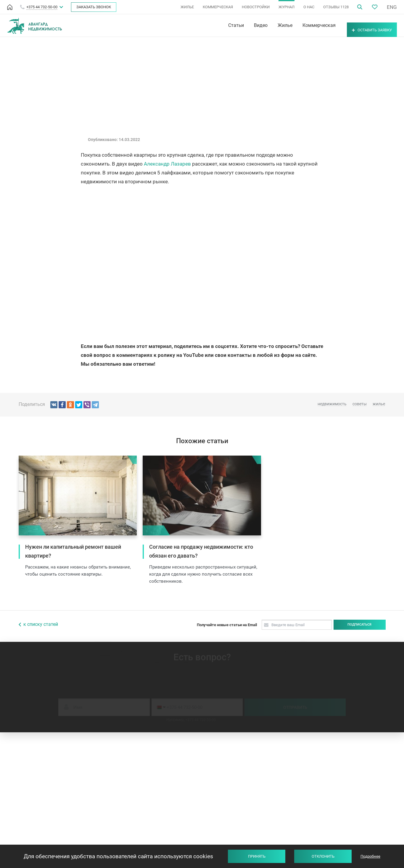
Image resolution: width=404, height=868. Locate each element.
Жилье (269, 25)
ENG (392, 7)
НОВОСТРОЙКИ (256, 7)
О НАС (309, 7)
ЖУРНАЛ (286, 7)
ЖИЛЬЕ (187, 7)
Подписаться (359, 625)
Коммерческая (303, 25)
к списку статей (41, 624)
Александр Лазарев (167, 164)
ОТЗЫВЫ (336, 7)
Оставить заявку (364, 26)
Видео (244, 25)
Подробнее (370, 856)
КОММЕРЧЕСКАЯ (218, 7)
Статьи (220, 25)
